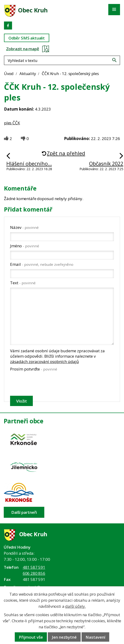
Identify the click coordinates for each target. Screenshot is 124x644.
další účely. (75, 606)
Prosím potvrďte (34, 369)
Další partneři (24, 512)
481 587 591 (34, 567)
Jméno (25, 246)
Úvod (9, 74)
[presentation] (45, 384)
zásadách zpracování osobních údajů (44, 362)
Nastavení (95, 637)
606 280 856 (34, 573)
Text (23, 283)
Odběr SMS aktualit (27, 38)
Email (42, 264)
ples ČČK (12, 123)
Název (24, 227)
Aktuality (28, 74)
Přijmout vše (31, 637)
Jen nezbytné (64, 637)
